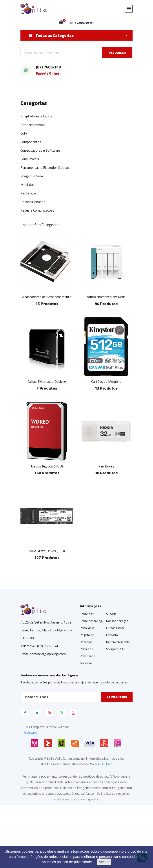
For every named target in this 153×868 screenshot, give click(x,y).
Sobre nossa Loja (91, 621)
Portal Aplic (87, 628)
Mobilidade (28, 185)
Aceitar (104, 862)
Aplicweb (30, 733)
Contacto (112, 635)
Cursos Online (116, 628)
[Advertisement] (76, 836)
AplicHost (105, 764)
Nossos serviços (117, 621)
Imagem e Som (32, 176)
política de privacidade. (75, 862)
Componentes (31, 142)
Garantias (86, 663)
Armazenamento (33, 125)
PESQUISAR (117, 53)
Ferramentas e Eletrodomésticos (45, 167)
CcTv (24, 133)
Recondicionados (33, 202)
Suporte (111, 614)
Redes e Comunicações (37, 210)
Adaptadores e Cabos (36, 116)
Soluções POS (115, 649)
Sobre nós (87, 614)
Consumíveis (30, 159)
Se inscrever (117, 697)
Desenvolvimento (118, 642)
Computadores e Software (40, 150)
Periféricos (28, 193)
